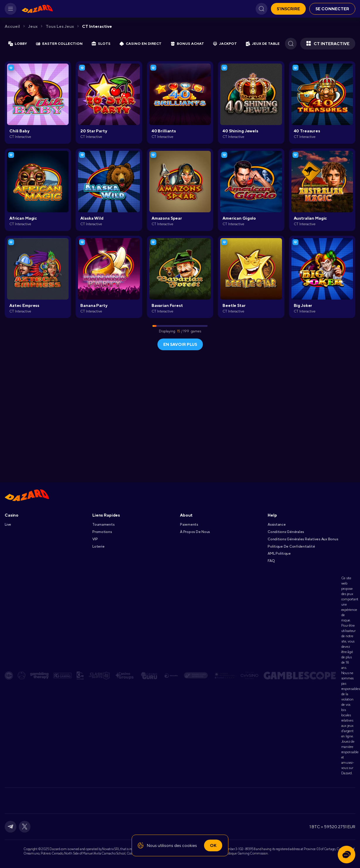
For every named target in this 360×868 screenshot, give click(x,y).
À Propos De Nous (195, 532)
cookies (190, 845)
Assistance (277, 524)
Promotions (102, 532)
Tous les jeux (60, 26)
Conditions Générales (286, 532)
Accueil (12, 26)
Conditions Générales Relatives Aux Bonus (303, 539)
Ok (213, 845)
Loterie (98, 546)
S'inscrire (288, 9)
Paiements (189, 524)
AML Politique (279, 553)
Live (8, 524)
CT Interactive (97, 26)
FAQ (271, 561)
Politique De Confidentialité (291, 546)
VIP (95, 539)
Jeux (33, 26)
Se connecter (332, 9)
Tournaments (103, 524)
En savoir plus (180, 344)
